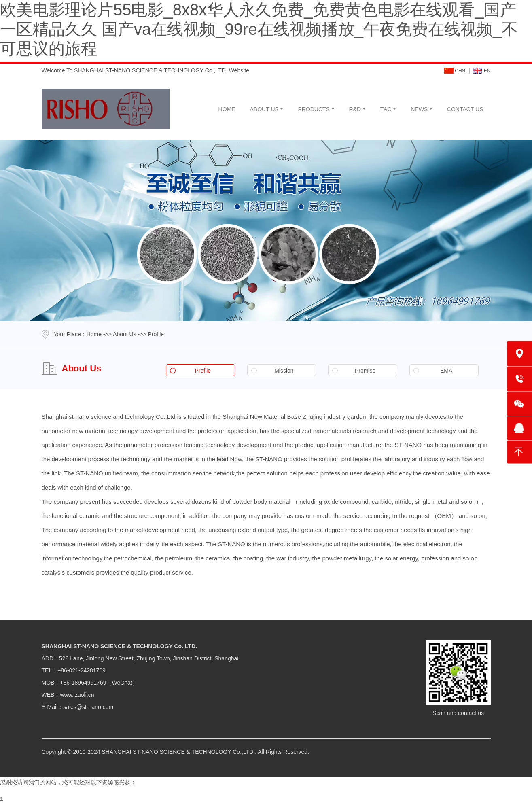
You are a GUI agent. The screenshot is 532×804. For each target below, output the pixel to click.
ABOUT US (264, 109)
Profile (203, 371)
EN (482, 71)
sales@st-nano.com (88, 707)
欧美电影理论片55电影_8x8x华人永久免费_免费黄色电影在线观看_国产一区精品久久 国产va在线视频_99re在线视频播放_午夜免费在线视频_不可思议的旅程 (259, 29)
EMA (446, 371)
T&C (386, 109)
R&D (355, 109)
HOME (227, 109)
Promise (365, 371)
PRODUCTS (314, 109)
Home (94, 334)
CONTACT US (465, 109)
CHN (455, 71)
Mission (284, 371)
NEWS (419, 109)
